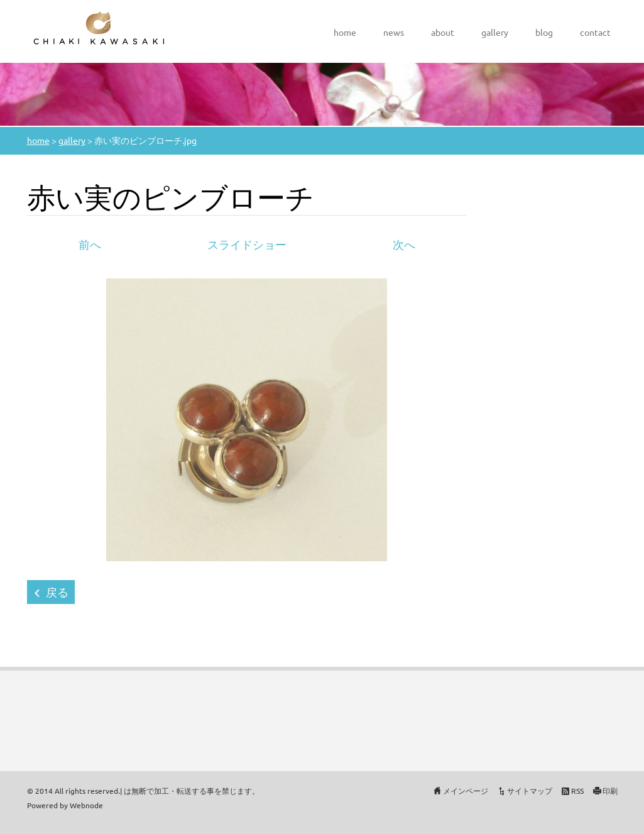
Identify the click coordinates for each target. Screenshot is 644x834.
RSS (577, 791)
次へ (404, 244)
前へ (90, 244)
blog (544, 32)
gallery (495, 32)
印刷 (610, 791)
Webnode (86, 805)
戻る (57, 592)
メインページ (466, 791)
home (345, 32)
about (443, 32)
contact (595, 32)
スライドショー (247, 244)
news (394, 32)
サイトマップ (530, 791)
